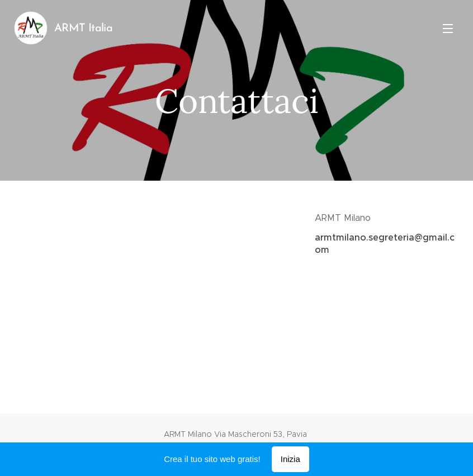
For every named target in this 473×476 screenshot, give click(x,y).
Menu (448, 29)
